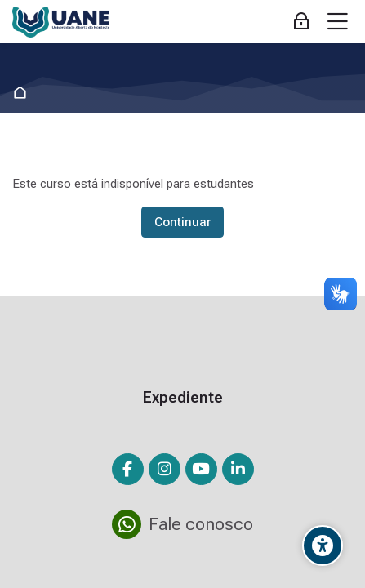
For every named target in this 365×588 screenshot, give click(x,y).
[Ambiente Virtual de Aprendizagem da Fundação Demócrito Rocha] (61, 22)
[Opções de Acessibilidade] (323, 546)
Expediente (183, 397)
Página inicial (23, 93)
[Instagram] (165, 469)
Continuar (182, 222)
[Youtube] (201, 469)
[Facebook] (128, 469)
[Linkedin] (238, 469)
